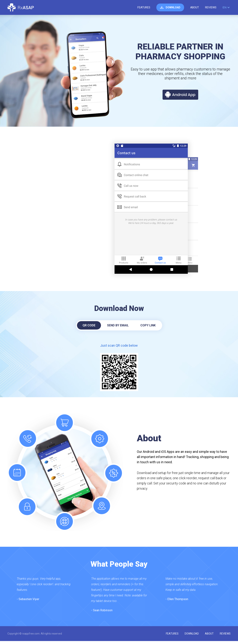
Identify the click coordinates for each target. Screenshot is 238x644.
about (195, 7)
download (173, 7)
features (144, 7)
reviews (211, 7)
